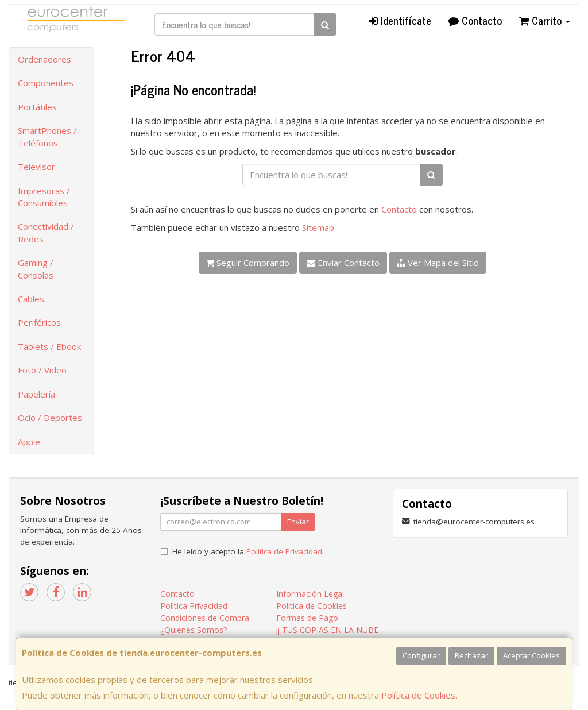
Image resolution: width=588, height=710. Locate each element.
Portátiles (37, 107)
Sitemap (318, 227)
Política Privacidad (194, 606)
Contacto (475, 20)
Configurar (421, 655)
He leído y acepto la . (248, 551)
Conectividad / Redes (46, 232)
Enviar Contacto (343, 263)
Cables (31, 299)
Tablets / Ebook (49, 346)
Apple (29, 442)
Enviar (298, 522)
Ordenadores (45, 59)
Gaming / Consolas (36, 269)
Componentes (46, 83)
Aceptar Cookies (531, 655)
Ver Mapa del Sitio (438, 263)
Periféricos (39, 322)
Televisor (36, 167)
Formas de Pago (307, 618)
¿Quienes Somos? (194, 630)
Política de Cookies (418, 695)
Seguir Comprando (248, 263)
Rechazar (471, 655)
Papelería (36, 394)
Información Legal (310, 594)
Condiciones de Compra (205, 618)
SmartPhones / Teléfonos (47, 136)
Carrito (545, 20)
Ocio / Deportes (50, 418)
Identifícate (400, 20)
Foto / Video (42, 370)
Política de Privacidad (284, 551)
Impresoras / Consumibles (44, 197)
